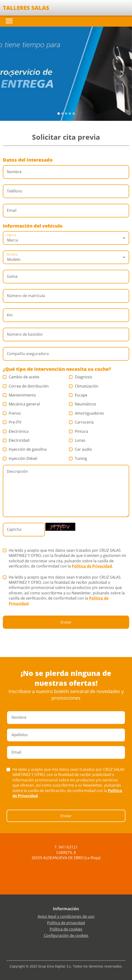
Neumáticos (83, 404)
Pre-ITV (12, 422)
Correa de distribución (26, 386)
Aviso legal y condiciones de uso (66, 916)
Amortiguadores (87, 413)
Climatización (84, 386)
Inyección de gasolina (25, 449)
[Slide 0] (59, 114)
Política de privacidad (66, 923)
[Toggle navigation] (9, 21)
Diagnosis (81, 377)
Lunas (77, 440)
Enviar (66, 622)
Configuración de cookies (66, 935)
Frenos (12, 413)
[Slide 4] (74, 114)
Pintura (79, 431)
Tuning (78, 458)
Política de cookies (66, 929)
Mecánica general (21, 404)
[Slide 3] (70, 114)
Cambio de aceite (21, 377)
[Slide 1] (62, 114)
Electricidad (16, 440)
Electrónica (16, 431)
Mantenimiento (20, 395)
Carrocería (81, 422)
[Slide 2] (66, 114)
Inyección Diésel (20, 458)
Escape (78, 395)
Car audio (81, 449)
